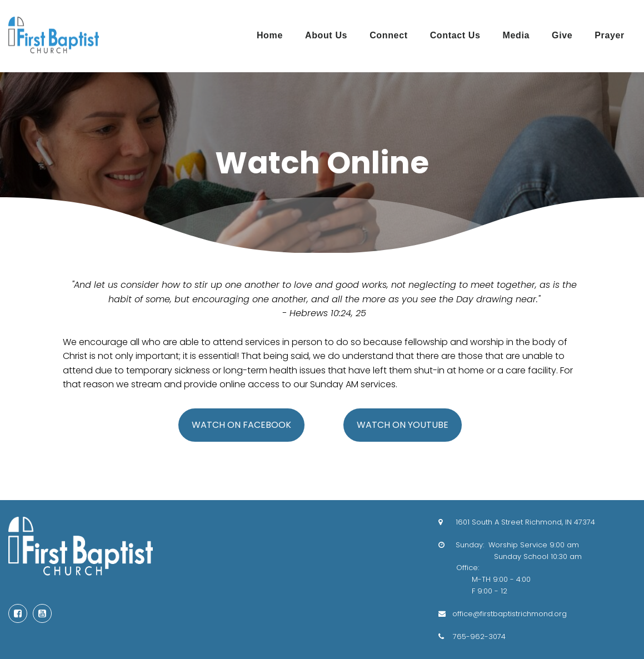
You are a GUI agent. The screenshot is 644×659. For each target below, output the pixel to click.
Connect (388, 35)
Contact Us (455, 35)
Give (562, 35)
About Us (326, 35)
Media (516, 35)
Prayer (610, 35)
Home (270, 35)
